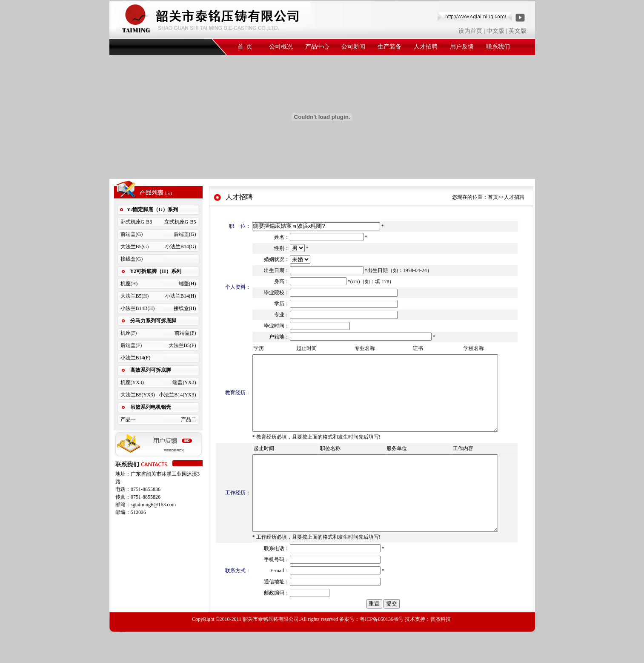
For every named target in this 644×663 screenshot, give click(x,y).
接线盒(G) (132, 259)
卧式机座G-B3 (136, 222)
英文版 (518, 31)
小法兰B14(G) (181, 247)
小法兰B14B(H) (138, 308)
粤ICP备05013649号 (382, 650)
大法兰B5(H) (135, 296)
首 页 (245, 47)
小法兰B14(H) (181, 296)
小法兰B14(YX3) (177, 395)
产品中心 (317, 47)
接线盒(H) (185, 308)
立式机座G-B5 (180, 222)
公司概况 (281, 47)
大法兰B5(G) (135, 247)
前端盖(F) (185, 333)
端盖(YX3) (184, 382)
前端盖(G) (132, 234)
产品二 (189, 419)
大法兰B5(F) (182, 345)
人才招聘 (426, 47)
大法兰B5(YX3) (138, 395)
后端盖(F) (131, 345)
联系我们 (498, 47)
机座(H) (129, 284)
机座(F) (129, 333)
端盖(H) (187, 284)
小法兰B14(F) (136, 358)
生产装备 (389, 47)
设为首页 (470, 31)
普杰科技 (441, 650)
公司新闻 (353, 47)
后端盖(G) (185, 234)
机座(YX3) (132, 382)
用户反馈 (462, 47)
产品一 (128, 419)
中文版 (495, 31)
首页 (493, 197)
